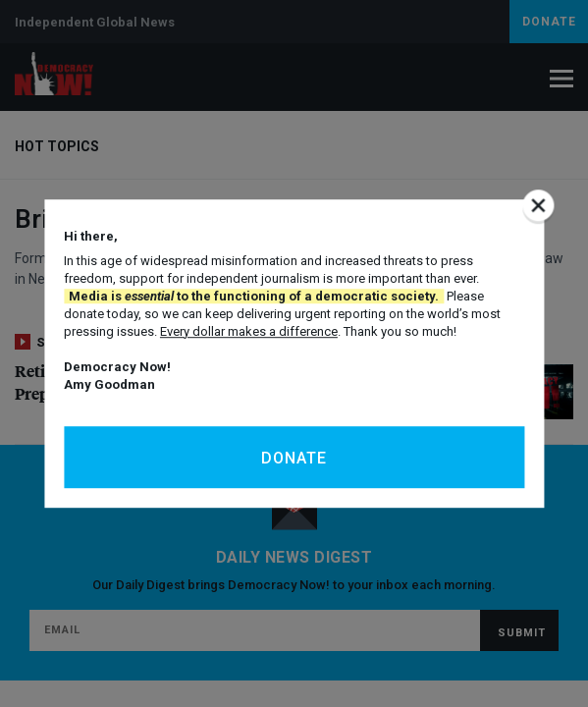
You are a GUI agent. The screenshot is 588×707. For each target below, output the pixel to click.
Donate (294, 458)
